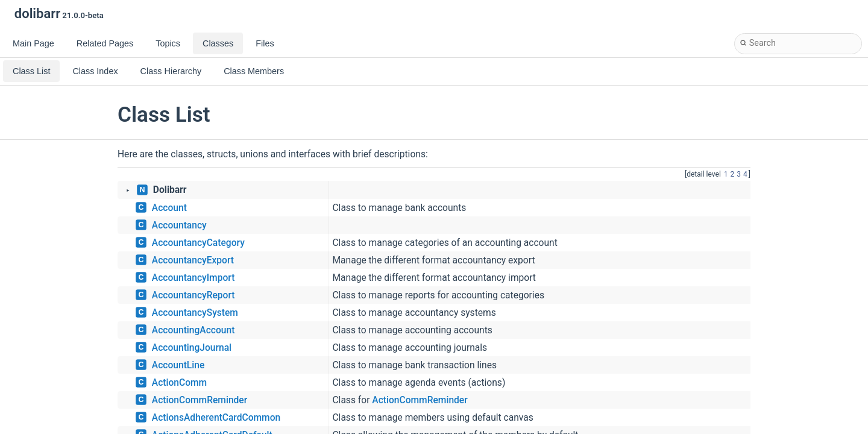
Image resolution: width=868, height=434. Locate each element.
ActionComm (179, 383)
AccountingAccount (193, 330)
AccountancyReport (193, 295)
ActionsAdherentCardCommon (216, 418)
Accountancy (179, 225)
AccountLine (178, 365)
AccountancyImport (193, 278)
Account (169, 208)
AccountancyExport (193, 260)
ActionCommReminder (200, 400)
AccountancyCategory (198, 243)
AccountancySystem (195, 313)
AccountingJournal (192, 348)
